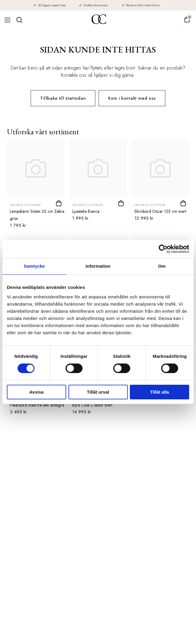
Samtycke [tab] (34, 266)
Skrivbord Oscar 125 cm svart (160, 211)
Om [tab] (162, 266)
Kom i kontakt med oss (132, 98)
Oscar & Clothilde (25, 205)
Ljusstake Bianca (86, 211)
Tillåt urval (98, 392)
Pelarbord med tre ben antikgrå (37, 405)
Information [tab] (98, 266)
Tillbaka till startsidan (63, 98)
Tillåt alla (160, 392)
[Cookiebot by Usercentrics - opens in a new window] (163, 249)
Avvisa (37, 392)
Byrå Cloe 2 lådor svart (92, 405)
